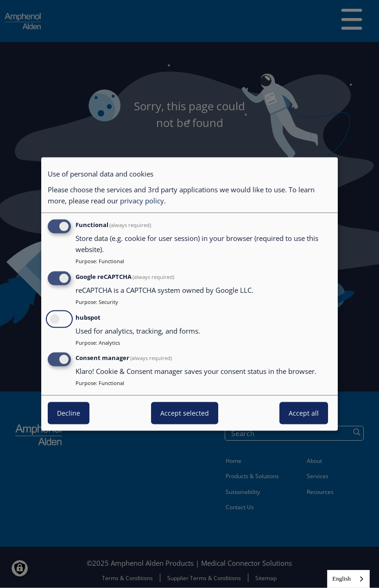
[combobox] (348, 579)
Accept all (304, 413)
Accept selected (185, 413)
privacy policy (142, 201)
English (341, 579)
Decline (69, 413)
